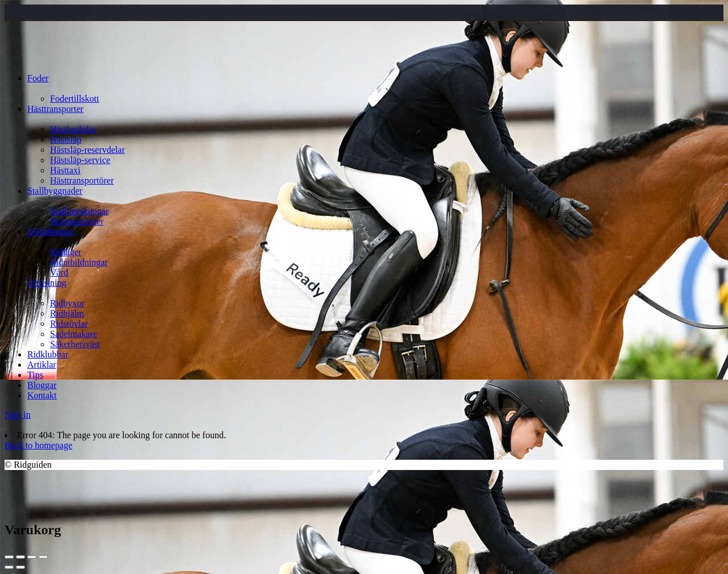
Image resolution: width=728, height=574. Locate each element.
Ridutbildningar (79, 262)
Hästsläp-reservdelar (88, 150)
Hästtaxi (65, 170)
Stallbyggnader (55, 191)
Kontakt (42, 395)
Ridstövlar (69, 324)
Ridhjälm (67, 313)
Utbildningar (51, 232)
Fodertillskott (75, 99)
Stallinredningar (79, 211)
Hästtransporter (55, 109)
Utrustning (47, 283)
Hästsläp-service (80, 160)
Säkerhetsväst (75, 344)
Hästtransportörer (82, 180)
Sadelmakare (74, 334)
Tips (35, 375)
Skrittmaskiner (77, 221)
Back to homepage (38, 445)
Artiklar (42, 365)
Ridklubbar (48, 354)
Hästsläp (66, 140)
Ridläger (66, 252)
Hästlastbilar (73, 129)
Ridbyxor (67, 303)
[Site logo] (35, 59)
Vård (59, 273)
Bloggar (42, 385)
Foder (38, 78)
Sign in (18, 415)
